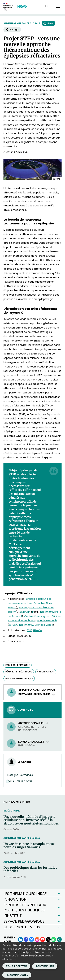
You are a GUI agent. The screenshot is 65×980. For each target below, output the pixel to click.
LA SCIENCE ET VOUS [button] (22, 927)
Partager (12, 30)
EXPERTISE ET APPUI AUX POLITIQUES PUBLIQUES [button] (25, 908)
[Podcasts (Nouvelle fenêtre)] (59, 939)
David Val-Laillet (34, 742)
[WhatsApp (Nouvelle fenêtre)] (54, 939)
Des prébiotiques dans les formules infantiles (30, 869)
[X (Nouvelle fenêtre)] (48, 939)
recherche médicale (18, 665)
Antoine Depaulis (33, 723)
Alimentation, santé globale (22, 23)
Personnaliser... (17, 975)
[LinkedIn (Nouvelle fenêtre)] (20, 939)
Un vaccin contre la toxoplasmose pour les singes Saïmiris (29, 846)
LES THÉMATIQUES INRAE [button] (25, 894)
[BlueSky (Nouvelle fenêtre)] (32, 939)
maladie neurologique (19, 678)
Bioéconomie (12, 811)
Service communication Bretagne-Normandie (37, 692)
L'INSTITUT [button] (13, 916)
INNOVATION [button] (15, 899)
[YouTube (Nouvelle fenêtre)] (43, 939)
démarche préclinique (19, 672)
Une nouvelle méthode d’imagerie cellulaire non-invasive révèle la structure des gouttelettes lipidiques (31, 820)
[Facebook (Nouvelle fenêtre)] (26, 939)
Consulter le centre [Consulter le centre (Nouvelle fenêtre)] (21, 781)
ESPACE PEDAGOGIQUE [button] (24, 921)
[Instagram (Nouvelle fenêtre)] (37, 939)
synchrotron (46, 672)
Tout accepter (16, 966)
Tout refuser (45, 966)
